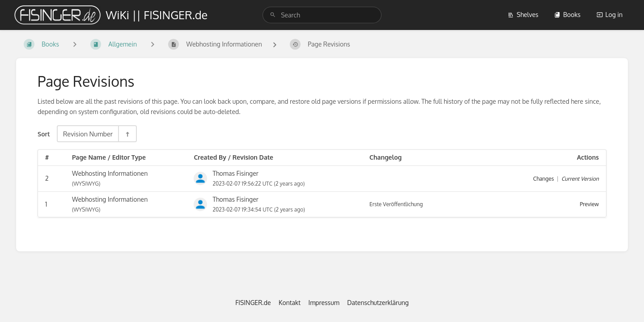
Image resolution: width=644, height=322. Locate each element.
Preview (589, 204)
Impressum (324, 303)
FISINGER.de (253, 303)
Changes (543, 179)
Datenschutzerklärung (378, 303)
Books (567, 15)
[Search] (273, 15)
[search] (322, 15)
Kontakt (290, 303)
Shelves (523, 15)
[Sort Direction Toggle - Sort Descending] (127, 134)
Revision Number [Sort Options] (88, 134)
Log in (610, 15)
